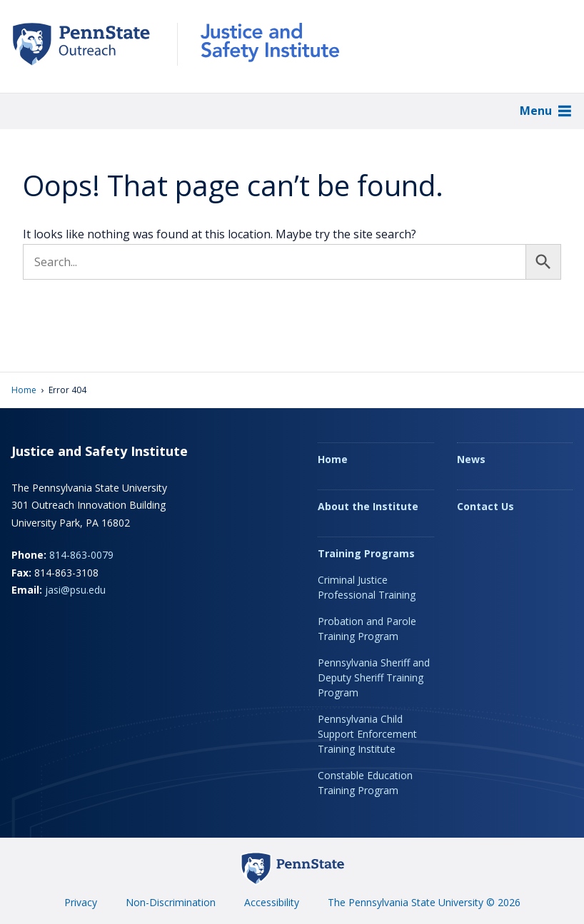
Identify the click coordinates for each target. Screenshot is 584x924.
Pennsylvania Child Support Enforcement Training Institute (367, 734)
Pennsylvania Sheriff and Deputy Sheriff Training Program (374, 677)
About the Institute (368, 506)
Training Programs (366, 553)
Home (24, 390)
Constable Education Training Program (365, 783)
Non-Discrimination (171, 902)
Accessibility (272, 902)
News (471, 459)
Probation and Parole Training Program (367, 629)
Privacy (81, 902)
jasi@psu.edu (75, 590)
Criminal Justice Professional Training (367, 587)
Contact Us (485, 506)
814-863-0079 (81, 555)
